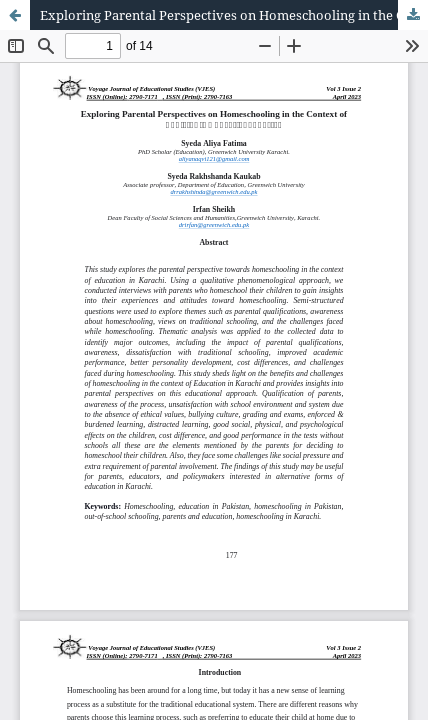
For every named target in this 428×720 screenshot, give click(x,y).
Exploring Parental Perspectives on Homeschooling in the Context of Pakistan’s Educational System (234, 15)
